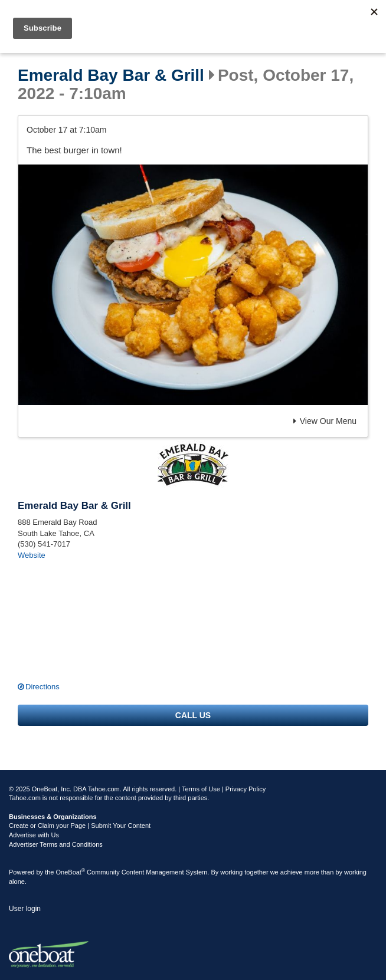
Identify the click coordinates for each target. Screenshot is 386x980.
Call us (193, 715)
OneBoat (71, 872)
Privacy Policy (246, 789)
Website (32, 555)
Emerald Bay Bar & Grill (111, 75)
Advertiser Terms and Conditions (56, 844)
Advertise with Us (34, 835)
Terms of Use (201, 789)
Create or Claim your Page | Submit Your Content (80, 826)
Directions (42, 687)
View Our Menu (325, 421)
